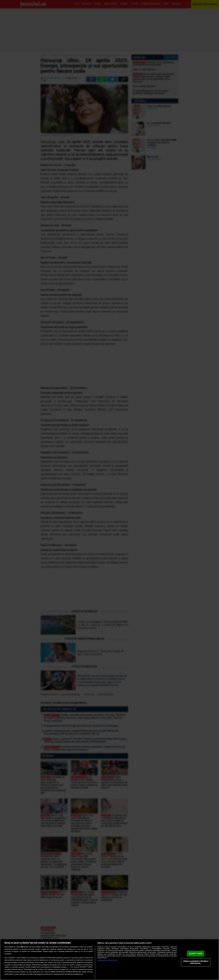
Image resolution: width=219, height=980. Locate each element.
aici (68, 967)
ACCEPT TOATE (196, 954)
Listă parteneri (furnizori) (107, 960)
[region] (109, 959)
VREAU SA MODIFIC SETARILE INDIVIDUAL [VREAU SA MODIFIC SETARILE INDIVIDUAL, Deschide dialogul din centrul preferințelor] (196, 962)
